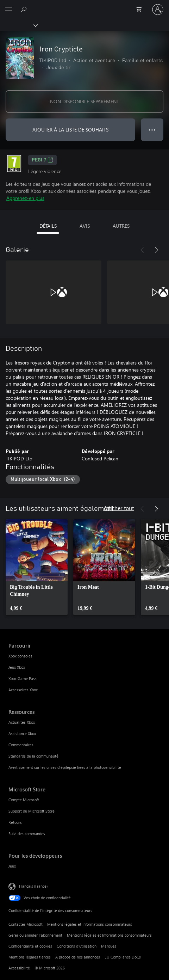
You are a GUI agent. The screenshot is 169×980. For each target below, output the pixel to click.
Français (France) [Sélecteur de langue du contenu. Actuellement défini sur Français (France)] (33, 886)
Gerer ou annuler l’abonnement (35, 935)
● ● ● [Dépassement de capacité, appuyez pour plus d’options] (152, 130)
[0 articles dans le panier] (141, 10)
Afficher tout (119, 508)
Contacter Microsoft (26, 924)
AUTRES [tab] (121, 226)
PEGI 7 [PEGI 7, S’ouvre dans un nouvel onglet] (42, 160)
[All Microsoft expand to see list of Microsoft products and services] (9, 10)
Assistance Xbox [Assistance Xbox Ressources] (22, 733)
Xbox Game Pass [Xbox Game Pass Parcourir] (23, 678)
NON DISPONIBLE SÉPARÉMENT (84, 101)
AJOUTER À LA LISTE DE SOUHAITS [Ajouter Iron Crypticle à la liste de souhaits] (70, 130)
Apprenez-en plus (25, 198)
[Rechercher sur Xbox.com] (25, 9)
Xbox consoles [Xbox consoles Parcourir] (20, 656)
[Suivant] (156, 250)
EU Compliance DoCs (123, 957)
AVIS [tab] (85, 226)
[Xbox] (18, 25)
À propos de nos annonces (78, 957)
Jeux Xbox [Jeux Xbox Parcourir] (17, 667)
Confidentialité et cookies (30, 946)
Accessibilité (19, 968)
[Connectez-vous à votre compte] (158, 10)
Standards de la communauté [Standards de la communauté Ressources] (33, 756)
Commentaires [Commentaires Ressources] (21, 745)
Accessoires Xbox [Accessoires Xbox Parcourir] (23, 690)
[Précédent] (142, 250)
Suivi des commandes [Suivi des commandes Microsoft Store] (27, 834)
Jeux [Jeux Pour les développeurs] (12, 866)
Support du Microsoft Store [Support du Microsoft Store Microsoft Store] (32, 811)
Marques (109, 946)
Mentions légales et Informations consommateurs (90, 924)
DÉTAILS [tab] (48, 226)
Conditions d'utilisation (77, 946)
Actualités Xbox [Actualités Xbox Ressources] (22, 722)
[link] (37, 567)
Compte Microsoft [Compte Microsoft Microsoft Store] (24, 800)
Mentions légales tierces (30, 957)
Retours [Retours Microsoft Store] (15, 822)
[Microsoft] (84, 5)
